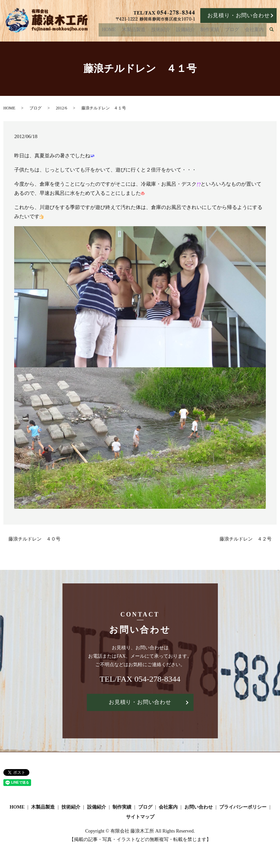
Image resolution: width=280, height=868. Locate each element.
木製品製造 (149, 31)
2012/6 (61, 108)
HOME (127, 31)
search (276, 31)
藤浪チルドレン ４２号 (246, 539)
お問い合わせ (199, 807)
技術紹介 (173, 31)
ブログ (236, 31)
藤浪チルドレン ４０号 (34, 539)
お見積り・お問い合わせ (239, 15)
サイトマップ (140, 817)
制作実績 (217, 31)
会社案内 (256, 31)
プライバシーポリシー (243, 807)
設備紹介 (195, 31)
